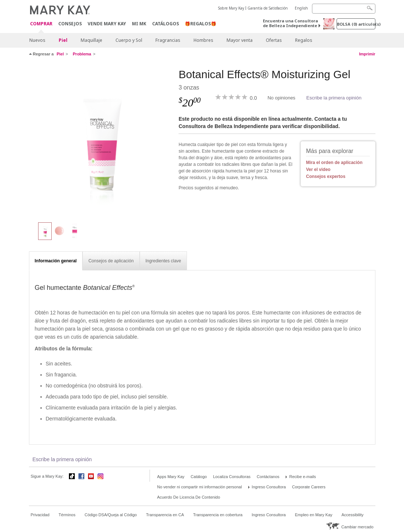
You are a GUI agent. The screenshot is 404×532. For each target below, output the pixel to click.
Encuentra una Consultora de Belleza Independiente (290, 23)
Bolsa (356, 24)
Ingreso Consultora (269, 487)
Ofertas (274, 40)
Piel (63, 40)
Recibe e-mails (303, 477)
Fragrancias (168, 40)
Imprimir (367, 54)
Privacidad (40, 515)
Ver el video (318, 170)
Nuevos (37, 40)
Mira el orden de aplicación (334, 163)
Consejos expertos (326, 176)
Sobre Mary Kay (231, 8)
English (301, 8)
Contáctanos (268, 477)
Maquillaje (91, 40)
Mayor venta (240, 40)
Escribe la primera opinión (334, 98)
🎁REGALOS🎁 (201, 24)
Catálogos (166, 24)
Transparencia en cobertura (218, 515)
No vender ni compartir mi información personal (200, 487)
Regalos (304, 40)
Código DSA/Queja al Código (111, 515)
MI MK (139, 24)
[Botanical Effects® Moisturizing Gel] (101, 142)
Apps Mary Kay (171, 477)
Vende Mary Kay (107, 24)
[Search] (344, 9)
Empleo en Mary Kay (313, 515)
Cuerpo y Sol (129, 40)
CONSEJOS (70, 24)
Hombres (203, 40)
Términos (67, 515)
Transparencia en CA (165, 515)
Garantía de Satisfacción (268, 8)
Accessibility (353, 515)
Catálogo (199, 477)
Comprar (41, 24)
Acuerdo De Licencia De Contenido (189, 497)
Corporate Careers (309, 487)
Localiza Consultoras (232, 477)
